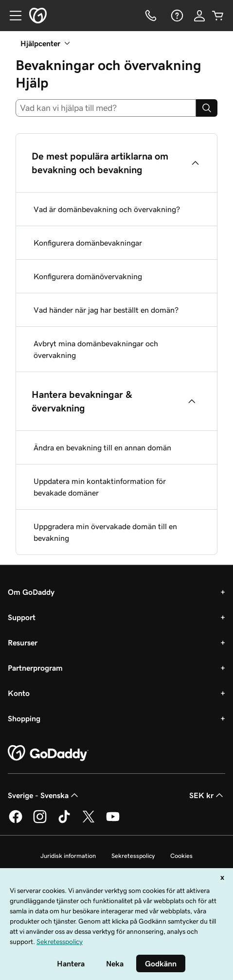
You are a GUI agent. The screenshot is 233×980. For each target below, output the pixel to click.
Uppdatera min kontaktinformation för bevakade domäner (100, 487)
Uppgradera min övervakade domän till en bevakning (105, 532)
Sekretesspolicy (133, 856)
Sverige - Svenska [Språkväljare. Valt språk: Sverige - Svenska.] (44, 795)
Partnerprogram (35, 668)
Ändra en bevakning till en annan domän (102, 447)
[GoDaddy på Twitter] (89, 821)
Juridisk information (68, 856)
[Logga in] (199, 16)
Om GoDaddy (31, 592)
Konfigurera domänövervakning (88, 276)
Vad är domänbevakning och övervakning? (107, 209)
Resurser (23, 642)
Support (22, 617)
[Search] (207, 108)
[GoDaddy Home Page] (48, 753)
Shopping (24, 718)
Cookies (181, 856)
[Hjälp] (176, 16)
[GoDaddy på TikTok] (64, 821)
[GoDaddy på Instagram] (40, 821)
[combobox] (106, 108)
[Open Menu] (12, 16)
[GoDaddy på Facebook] (16, 821)
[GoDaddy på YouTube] (113, 821)
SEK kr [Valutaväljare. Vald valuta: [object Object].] (207, 795)
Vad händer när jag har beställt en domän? (106, 310)
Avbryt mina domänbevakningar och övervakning (96, 349)
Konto (19, 693)
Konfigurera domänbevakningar (88, 243)
